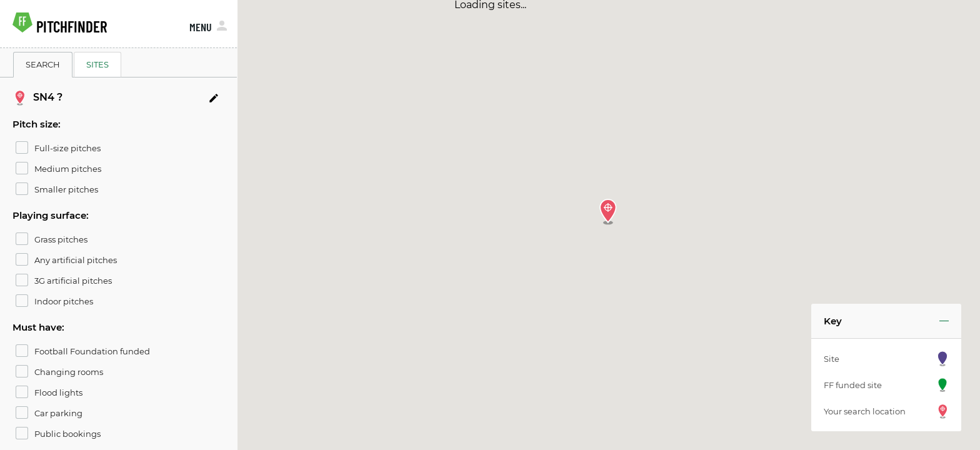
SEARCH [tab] (43, 64)
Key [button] (833, 321)
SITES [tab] (97, 64)
